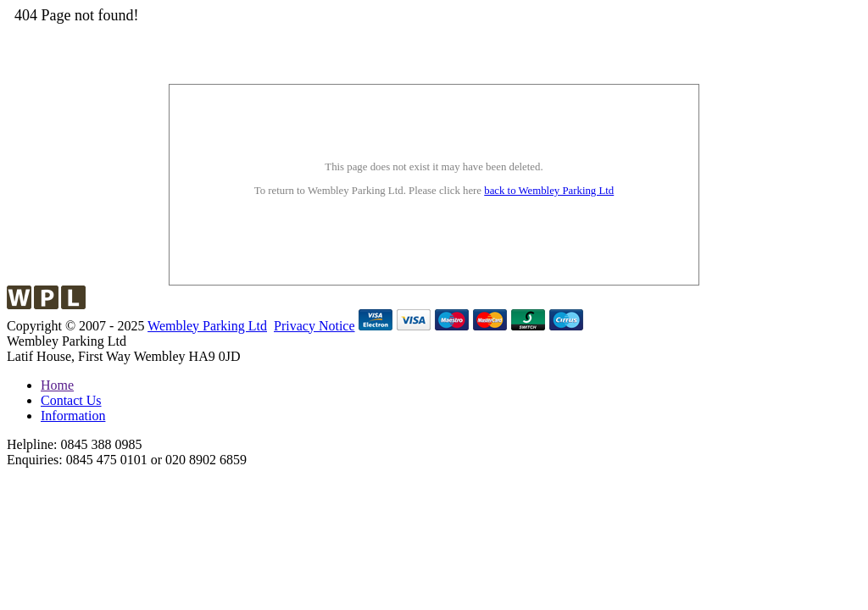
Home (57, 385)
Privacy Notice (314, 326)
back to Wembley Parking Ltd (549, 191)
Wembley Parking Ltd (207, 326)
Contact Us (71, 400)
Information (73, 416)
